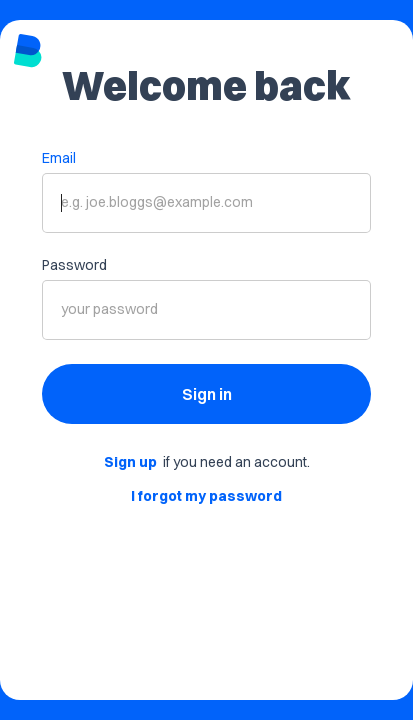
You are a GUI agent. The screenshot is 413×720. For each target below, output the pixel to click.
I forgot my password (206, 496)
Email (59, 158)
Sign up (130, 462)
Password (74, 265)
